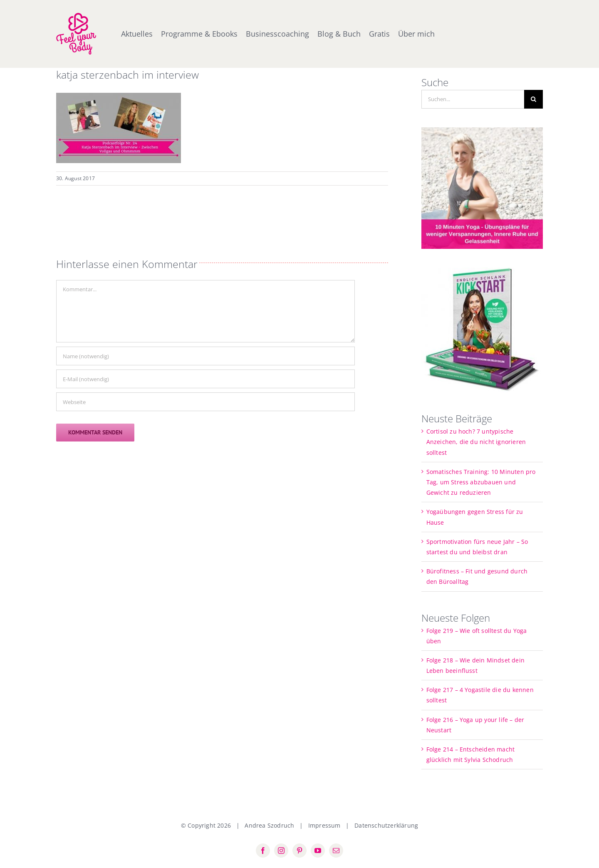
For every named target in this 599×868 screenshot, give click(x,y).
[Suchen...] (473, 99)
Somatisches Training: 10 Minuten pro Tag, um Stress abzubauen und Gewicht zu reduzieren (481, 482)
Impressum (324, 825)
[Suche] (533, 99)
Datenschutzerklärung (386, 825)
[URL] (205, 402)
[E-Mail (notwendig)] (205, 379)
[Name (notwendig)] (205, 356)
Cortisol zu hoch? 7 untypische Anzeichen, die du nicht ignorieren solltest (476, 442)
